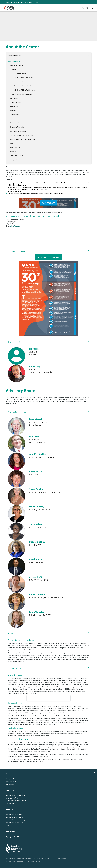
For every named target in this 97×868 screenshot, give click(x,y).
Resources (31, 2)
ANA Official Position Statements (22, 94)
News (37, 2)
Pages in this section (14, 55)
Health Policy (14, 107)
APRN (12, 119)
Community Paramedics (17, 127)
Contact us (10, 790)
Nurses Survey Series (16, 156)
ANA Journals (10, 784)
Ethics (14, 70)
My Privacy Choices (11, 861)
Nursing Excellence (16, 65)
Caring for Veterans (16, 160)
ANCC (15, 2)
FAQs (7, 825)
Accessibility (21, 861)
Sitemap (38, 861)
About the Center (20, 74)
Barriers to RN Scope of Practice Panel (22, 135)
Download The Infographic (48, 257)
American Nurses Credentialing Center (18, 820)
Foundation (22, 2)
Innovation (13, 152)
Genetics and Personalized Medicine (25, 86)
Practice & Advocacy (15, 61)
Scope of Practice (15, 123)
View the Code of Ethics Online (23, 78)
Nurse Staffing (14, 98)
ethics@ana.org (15, 226)
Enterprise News (11, 779)
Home (8, 2)
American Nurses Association (15, 817)
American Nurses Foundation (15, 822)
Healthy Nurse (14, 115)
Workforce (13, 111)
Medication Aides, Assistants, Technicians (23, 139)
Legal (33, 861)
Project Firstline (15, 148)
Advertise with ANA (12, 798)
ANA (12, 2)
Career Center (10, 803)
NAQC (12, 143)
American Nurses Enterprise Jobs (16, 795)
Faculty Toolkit (18, 82)
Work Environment (16, 102)
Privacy (28, 861)
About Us (9, 809)
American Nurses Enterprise (14, 814)
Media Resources (11, 781)
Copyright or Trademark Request (16, 801)
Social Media (11, 831)
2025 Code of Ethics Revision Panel (24, 90)
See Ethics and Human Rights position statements (49, 698)
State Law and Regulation (18, 131)
